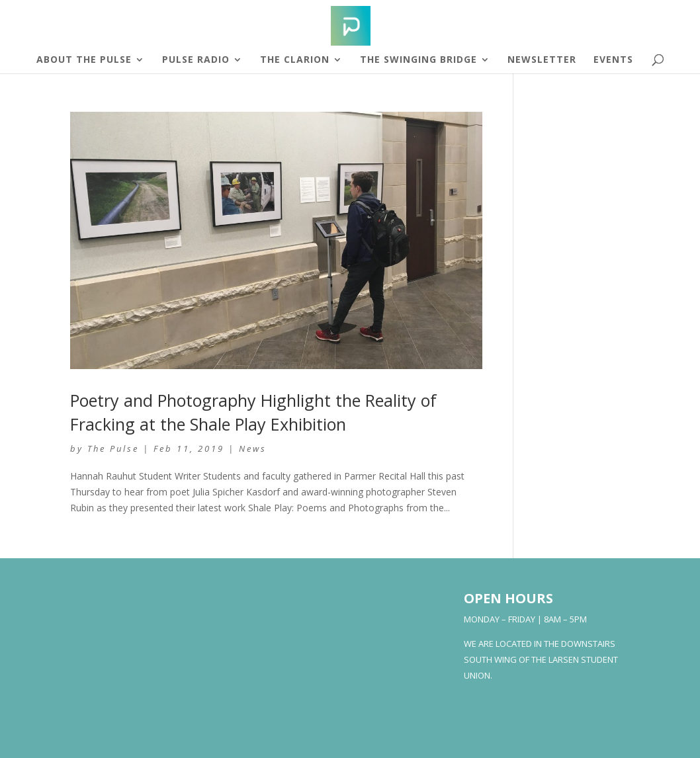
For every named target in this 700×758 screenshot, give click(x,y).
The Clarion (295, 60)
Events (613, 60)
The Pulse (113, 448)
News (253, 448)
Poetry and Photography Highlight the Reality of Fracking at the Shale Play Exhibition (253, 412)
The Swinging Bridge (418, 60)
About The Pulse (84, 60)
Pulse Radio (196, 60)
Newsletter (542, 60)
